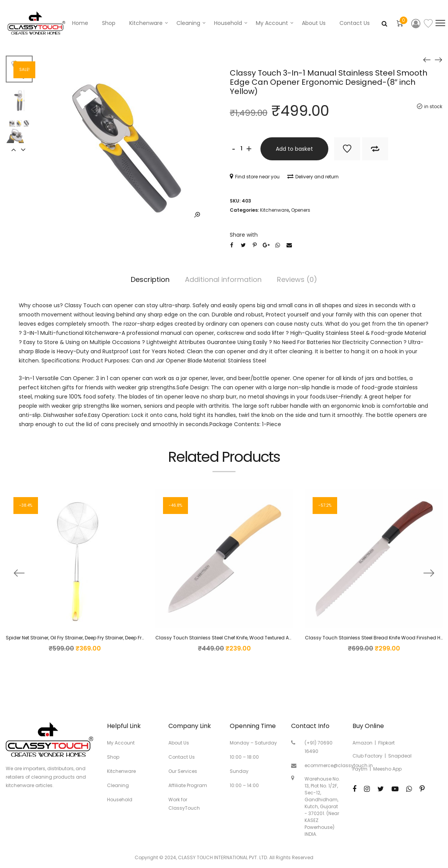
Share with (244, 235)
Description (150, 279)
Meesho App (387, 769)
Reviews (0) (297, 279)
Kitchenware (146, 23)
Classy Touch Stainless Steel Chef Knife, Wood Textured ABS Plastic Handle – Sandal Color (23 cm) (271, 638)
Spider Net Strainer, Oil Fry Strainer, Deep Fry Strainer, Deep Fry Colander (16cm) (96, 638)
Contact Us (355, 23)
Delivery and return (313, 177)
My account (272, 23)
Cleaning (188, 23)
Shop (109, 23)
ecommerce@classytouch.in (339, 765)
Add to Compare (375, 149)
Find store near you (255, 177)
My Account (121, 743)
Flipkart (386, 743)
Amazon (362, 743)
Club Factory (367, 756)
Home (80, 23)
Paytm (360, 769)
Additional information (223, 279)
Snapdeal (400, 756)
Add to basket (294, 149)
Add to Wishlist (347, 149)
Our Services (183, 771)
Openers (301, 210)
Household (228, 23)
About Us (314, 23)
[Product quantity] (241, 149)
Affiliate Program (188, 785)
